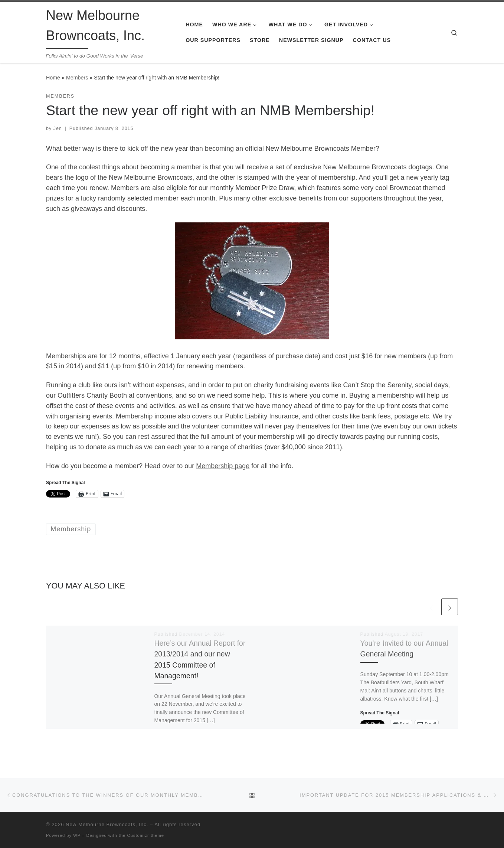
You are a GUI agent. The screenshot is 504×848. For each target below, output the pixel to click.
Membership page (223, 466)
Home (53, 78)
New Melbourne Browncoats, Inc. (107, 824)
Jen (58, 128)
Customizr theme (146, 835)
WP (77, 835)
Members (77, 78)
